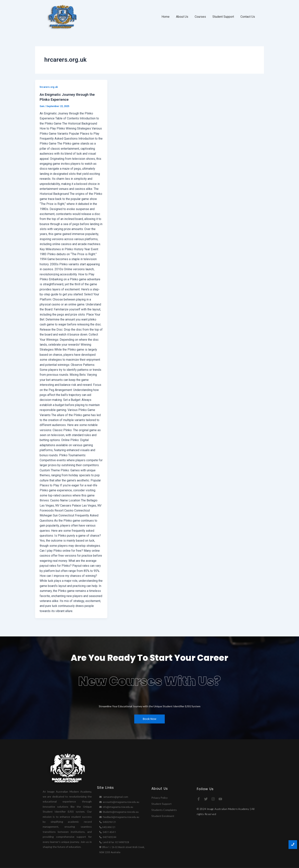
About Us (182, 17)
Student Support (223, 17)
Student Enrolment (163, 816)
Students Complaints (164, 810)
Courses (200, 17)
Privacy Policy (160, 798)
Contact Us (248, 17)
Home (166, 17)
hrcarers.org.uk (50, 87)
